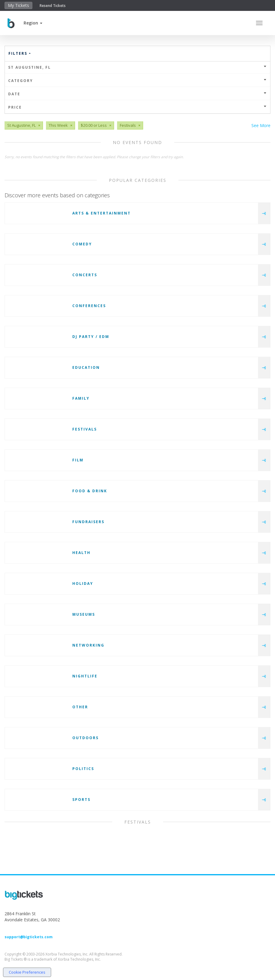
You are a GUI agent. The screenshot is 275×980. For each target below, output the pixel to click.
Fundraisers (88, 522)
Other (80, 707)
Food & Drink (90, 491)
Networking (88, 645)
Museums (84, 614)
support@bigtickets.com (29, 937)
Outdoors (85, 738)
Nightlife (85, 676)
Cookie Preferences (27, 972)
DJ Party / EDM (91, 337)
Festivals (85, 429)
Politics (83, 769)
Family (81, 398)
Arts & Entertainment (101, 213)
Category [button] (137, 81)
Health (81, 553)
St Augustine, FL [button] (137, 67)
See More (261, 125)
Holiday (83, 583)
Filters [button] (20, 53)
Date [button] (137, 94)
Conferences (89, 306)
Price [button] (137, 107)
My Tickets (18, 5)
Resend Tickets (53, 6)
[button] (33, 23)
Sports (81, 800)
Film (78, 460)
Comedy (82, 244)
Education (86, 367)
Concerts (85, 275)
